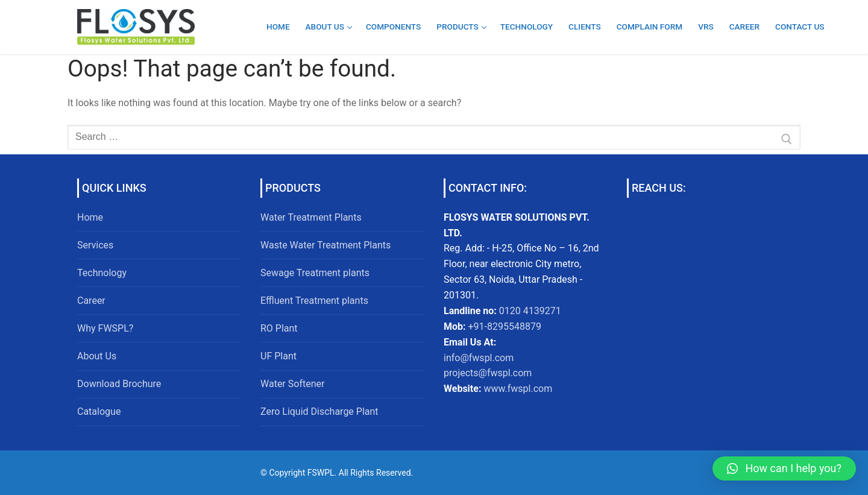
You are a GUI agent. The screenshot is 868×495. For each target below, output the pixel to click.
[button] (784, 468)
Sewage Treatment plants (315, 273)
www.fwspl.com (518, 389)
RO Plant (279, 328)
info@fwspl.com (479, 358)
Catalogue (99, 411)
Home (90, 217)
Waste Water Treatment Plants (325, 245)
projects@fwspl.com (488, 373)
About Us (97, 356)
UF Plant (278, 356)
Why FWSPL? (105, 328)
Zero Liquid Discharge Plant (319, 411)
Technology (102, 273)
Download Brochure (119, 384)
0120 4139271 (530, 311)
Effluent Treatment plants (314, 301)
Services (95, 245)
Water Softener (292, 384)
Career (91, 301)
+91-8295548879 (504, 326)
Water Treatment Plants (311, 217)
